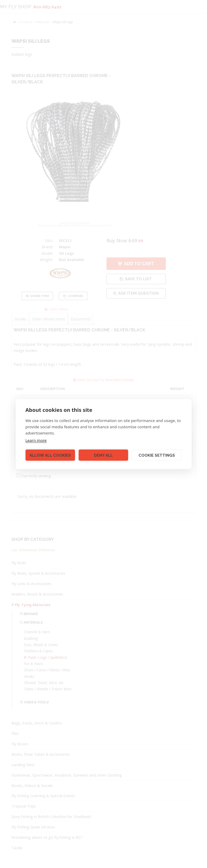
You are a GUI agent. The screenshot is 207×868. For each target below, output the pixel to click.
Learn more (36, 440)
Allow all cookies (50, 455)
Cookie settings (157, 455)
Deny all (103, 455)
